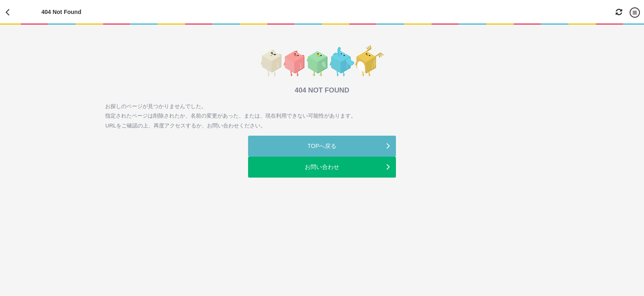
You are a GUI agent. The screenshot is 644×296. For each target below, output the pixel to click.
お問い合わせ (322, 167)
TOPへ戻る (322, 146)
